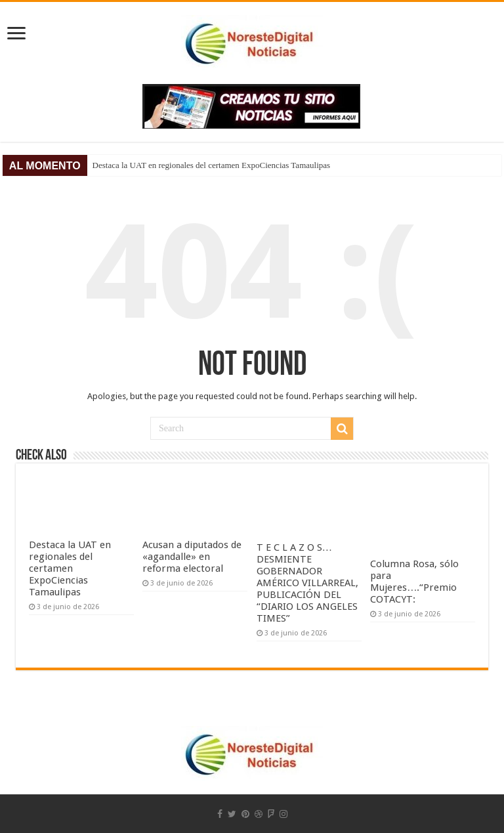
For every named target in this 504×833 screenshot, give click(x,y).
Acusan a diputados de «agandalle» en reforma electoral (192, 557)
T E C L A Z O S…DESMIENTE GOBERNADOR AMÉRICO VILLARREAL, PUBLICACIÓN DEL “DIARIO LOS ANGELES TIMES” (307, 583)
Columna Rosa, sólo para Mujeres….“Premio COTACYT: (414, 582)
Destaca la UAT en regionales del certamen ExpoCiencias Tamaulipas (211, 165)
